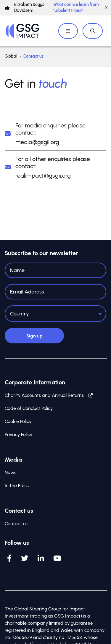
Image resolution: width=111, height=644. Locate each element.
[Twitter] (25, 558)
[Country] (55, 314)
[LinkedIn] (41, 558)
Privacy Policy (18, 434)
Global (11, 56)
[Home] (22, 31)
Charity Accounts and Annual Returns (49, 395)
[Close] (106, 8)
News (11, 472)
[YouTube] (57, 558)
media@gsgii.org (37, 142)
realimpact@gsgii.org (43, 176)
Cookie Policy (18, 421)
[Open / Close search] (93, 31)
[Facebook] (9, 558)
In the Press (17, 486)
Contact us (16, 524)
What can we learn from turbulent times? (76, 8)
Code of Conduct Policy (29, 408)
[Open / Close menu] (68, 31)
